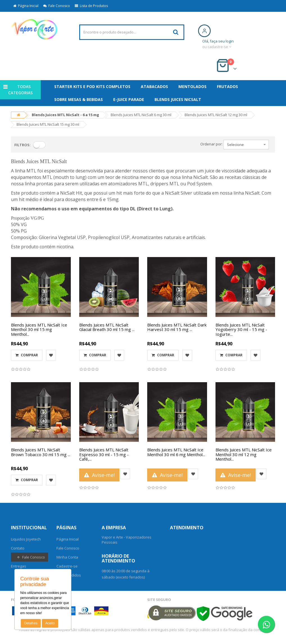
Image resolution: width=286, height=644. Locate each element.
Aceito (50, 623)
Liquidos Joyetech (26, 539)
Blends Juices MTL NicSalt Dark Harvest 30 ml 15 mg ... (177, 327)
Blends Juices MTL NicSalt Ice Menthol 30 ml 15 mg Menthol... (39, 329)
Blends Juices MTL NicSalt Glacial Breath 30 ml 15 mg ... (107, 327)
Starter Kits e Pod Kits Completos (92, 86)
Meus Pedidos (69, 575)
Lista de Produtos (91, 6)
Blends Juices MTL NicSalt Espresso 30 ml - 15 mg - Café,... (104, 454)
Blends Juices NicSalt (178, 99)
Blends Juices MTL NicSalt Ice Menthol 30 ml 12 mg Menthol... (244, 454)
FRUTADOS (227, 86)
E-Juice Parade (129, 99)
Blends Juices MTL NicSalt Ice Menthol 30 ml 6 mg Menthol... (176, 452)
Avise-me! (99, 475)
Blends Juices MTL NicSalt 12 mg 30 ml (216, 115)
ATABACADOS (154, 86)
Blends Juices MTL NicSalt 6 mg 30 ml (141, 115)
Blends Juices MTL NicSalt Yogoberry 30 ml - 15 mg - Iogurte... (241, 329)
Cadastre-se (67, 566)
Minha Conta (67, 557)
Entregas (19, 566)
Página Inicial (26, 6)
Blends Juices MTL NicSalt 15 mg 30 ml (48, 124)
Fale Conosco (57, 6)
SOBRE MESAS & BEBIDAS (79, 99)
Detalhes (31, 623)
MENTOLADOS (192, 86)
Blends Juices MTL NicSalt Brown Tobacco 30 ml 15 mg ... (41, 452)
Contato (18, 548)
